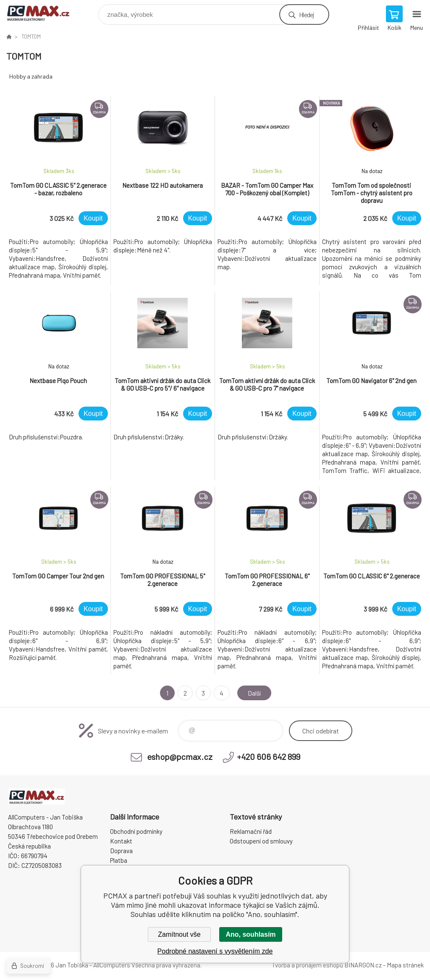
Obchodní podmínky (136, 831)
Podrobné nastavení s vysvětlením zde (215, 951)
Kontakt (121, 841)
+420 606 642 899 (269, 757)
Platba (119, 860)
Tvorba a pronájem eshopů (307, 965)
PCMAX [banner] (43, 12)
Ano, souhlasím (250, 934)
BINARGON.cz (363, 965)
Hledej (307, 14)
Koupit (93, 218)
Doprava (121, 851)
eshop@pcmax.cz (180, 757)
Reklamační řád (251, 831)
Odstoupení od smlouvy (261, 841)
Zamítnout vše (179, 934)
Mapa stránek (405, 965)
